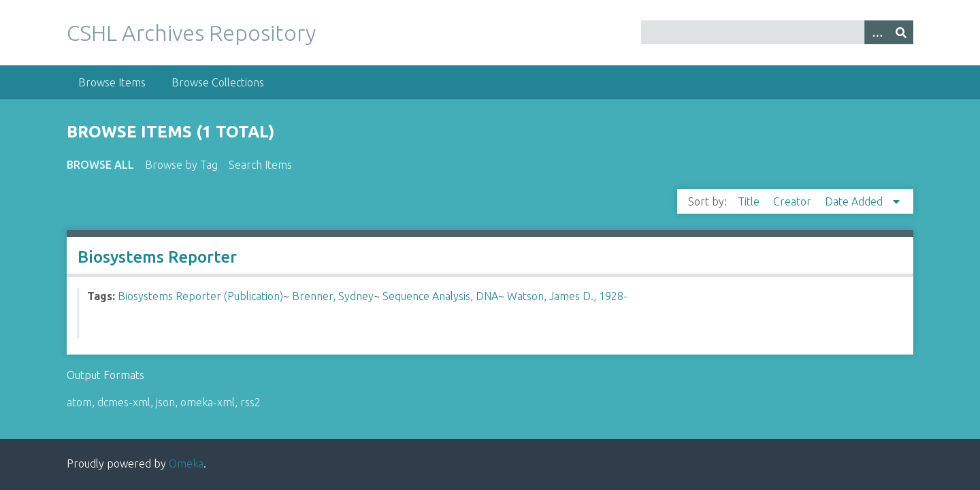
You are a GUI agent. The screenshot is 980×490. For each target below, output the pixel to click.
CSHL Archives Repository (191, 33)
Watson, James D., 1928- (567, 296)
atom (79, 402)
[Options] (877, 32)
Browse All (100, 165)
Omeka (186, 463)
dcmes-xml (124, 402)
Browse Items (112, 82)
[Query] (778, 32)
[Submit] (901, 32)
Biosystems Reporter (157, 257)
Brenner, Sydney (333, 296)
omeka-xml (208, 402)
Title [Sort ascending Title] (750, 201)
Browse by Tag (181, 165)
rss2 (250, 402)
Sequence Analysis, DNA (440, 296)
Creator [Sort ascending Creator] (794, 201)
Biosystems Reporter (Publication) (200, 296)
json (165, 402)
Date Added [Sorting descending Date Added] (855, 201)
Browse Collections (218, 82)
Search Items (260, 165)
